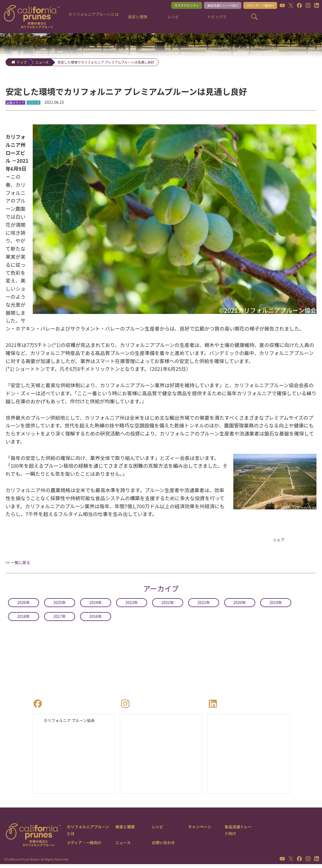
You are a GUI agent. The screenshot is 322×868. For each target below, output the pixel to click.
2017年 (60, 618)
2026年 (24, 604)
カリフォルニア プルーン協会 (73, 723)
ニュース (42, 62)
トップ (22, 62)
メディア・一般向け (256, 6)
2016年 (96, 618)
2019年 (276, 604)
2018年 (24, 618)
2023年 (132, 604)
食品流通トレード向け (213, 6)
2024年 (96, 604)
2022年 (168, 604)
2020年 (240, 604)
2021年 (204, 604)
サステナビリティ (172, 6)
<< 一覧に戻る (18, 564)
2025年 (60, 604)
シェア (280, 540)
